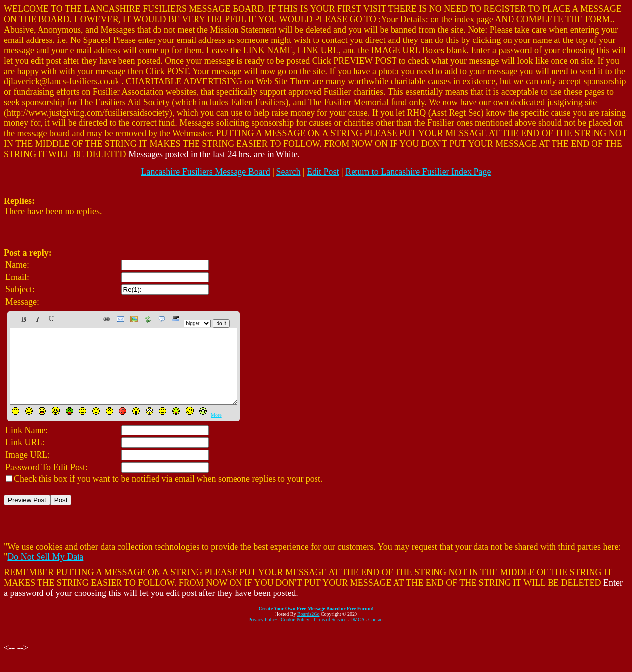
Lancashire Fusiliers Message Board (205, 172)
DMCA (357, 634)
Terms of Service (329, 634)
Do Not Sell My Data (45, 572)
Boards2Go (309, 629)
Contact (376, 634)
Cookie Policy (295, 634)
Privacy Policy (263, 634)
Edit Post (323, 172)
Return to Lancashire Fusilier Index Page (418, 172)
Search (288, 172)
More (216, 430)
